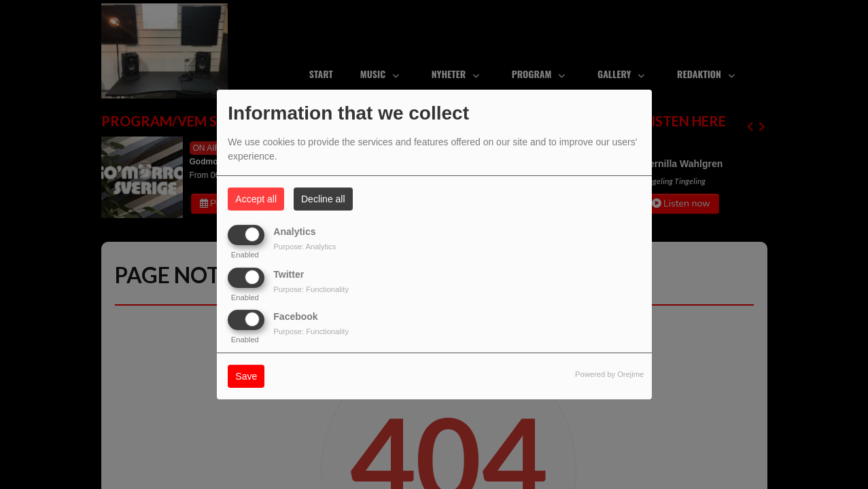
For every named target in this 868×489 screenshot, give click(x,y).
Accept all (256, 199)
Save (246, 376)
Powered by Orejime (609, 374)
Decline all (323, 199)
